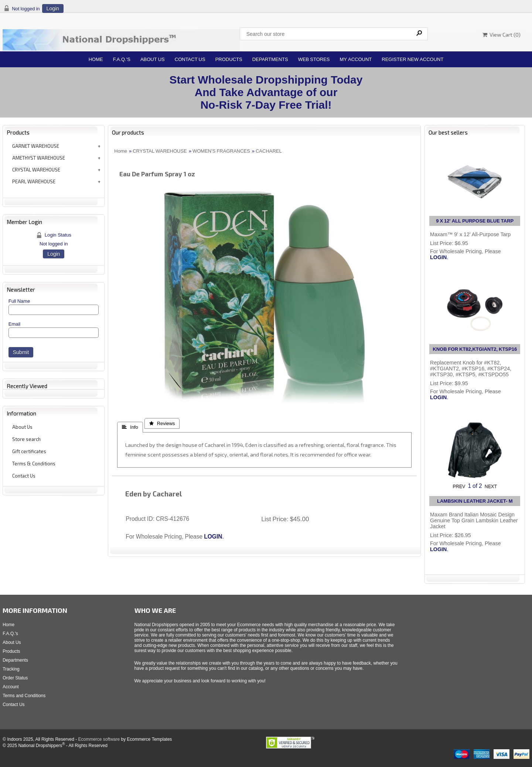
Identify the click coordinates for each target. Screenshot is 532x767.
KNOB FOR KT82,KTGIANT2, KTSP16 (475, 349)
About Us (153, 59)
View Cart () (502, 35)
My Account (356, 59)
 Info (130, 427)
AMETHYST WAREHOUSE (39, 158)
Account (11, 687)
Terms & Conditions (34, 464)
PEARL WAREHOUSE (34, 181)
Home (96, 59)
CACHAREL (269, 151)
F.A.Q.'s (122, 59)
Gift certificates (29, 451)
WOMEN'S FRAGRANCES (221, 151)
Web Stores (314, 59)
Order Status (15, 678)
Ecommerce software (99, 739)
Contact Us (190, 59)
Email (15, 324)
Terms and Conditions (24, 696)
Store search (26, 439)
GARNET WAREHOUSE (36, 146)
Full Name (19, 301)
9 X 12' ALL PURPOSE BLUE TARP (475, 221)
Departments (270, 59)
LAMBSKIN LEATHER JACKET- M (475, 501)
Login (53, 9)
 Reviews (162, 423)
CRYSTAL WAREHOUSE (36, 170)
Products (229, 59)
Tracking (11, 669)
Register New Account (412, 59)
